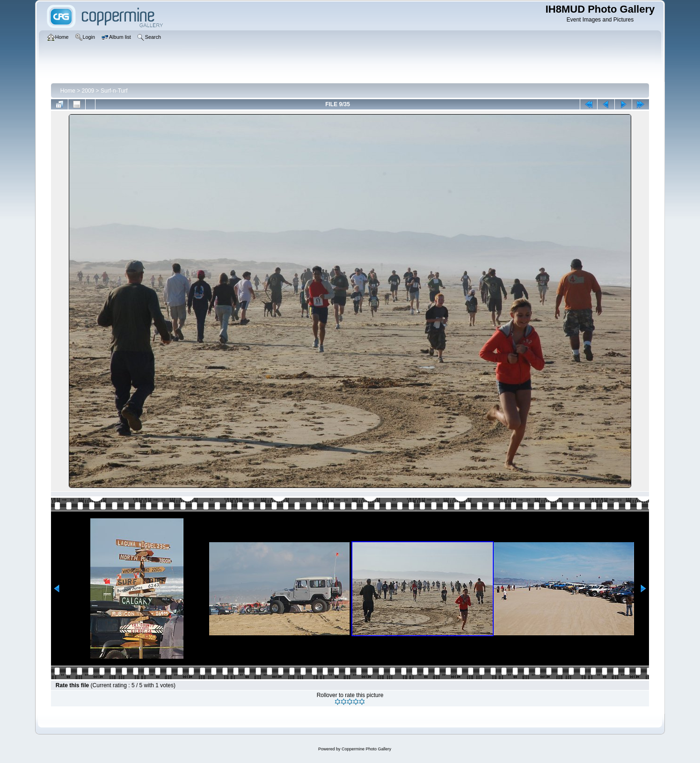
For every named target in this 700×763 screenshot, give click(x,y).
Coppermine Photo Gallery (366, 749)
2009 (88, 91)
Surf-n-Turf (114, 91)
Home (68, 91)
